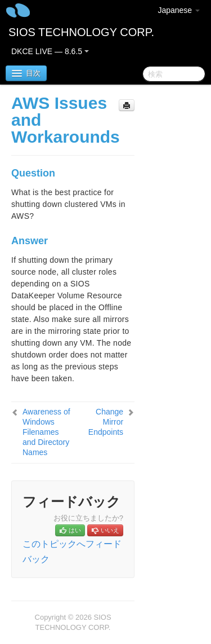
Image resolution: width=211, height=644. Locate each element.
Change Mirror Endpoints (106, 422)
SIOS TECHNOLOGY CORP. (81, 32)
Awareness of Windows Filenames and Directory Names (46, 432)
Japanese (179, 10)
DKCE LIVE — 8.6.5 (50, 51)
